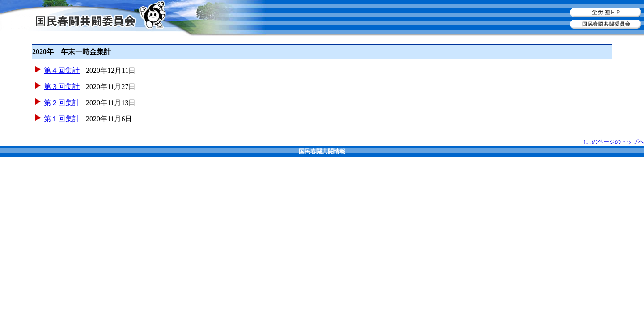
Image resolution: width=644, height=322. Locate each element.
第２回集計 (62, 103)
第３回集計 (62, 87)
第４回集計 (62, 70)
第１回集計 (62, 119)
